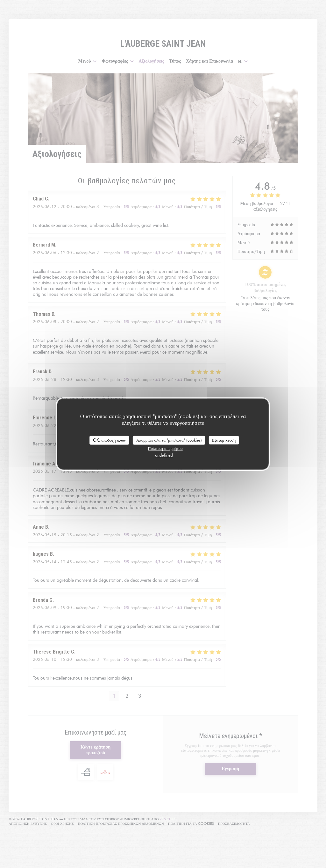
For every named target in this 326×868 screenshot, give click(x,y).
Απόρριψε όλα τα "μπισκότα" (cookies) (169, 440)
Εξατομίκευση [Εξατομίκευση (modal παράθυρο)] (224, 440)
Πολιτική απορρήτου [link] (165, 448)
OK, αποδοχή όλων (109, 440)
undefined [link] (164, 455)
